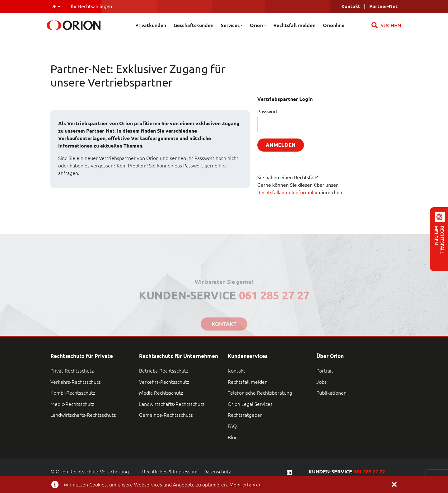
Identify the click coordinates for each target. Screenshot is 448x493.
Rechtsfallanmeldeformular (287, 192)
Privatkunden (151, 25)
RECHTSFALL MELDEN (439, 240)
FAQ (232, 426)
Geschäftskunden (194, 25)
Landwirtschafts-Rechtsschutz (83, 415)
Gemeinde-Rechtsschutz (166, 415)
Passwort (267, 111)
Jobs (322, 382)
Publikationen (331, 393)
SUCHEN (386, 25)
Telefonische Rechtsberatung (260, 393)
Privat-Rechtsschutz (72, 371)
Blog (233, 437)
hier (223, 166)
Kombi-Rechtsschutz (73, 393)
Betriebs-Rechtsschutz (164, 371)
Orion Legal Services (250, 404)
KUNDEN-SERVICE (347, 472)
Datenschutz (217, 472)
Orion (256, 25)
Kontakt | (355, 6)
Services (230, 25)
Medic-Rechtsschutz (72, 404)
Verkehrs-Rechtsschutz (75, 382)
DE (55, 6)
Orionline (334, 25)
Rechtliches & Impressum (170, 472)
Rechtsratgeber (245, 415)
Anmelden (281, 145)
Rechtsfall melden (294, 25)
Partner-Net (383, 6)
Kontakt (236, 371)
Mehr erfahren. (246, 485)
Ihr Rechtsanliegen (91, 6)
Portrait (325, 371)
